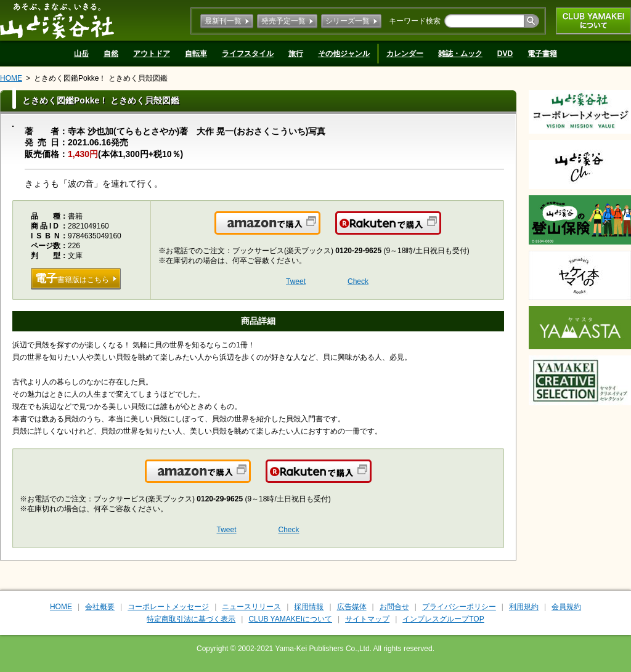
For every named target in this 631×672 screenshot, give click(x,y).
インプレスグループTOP (443, 619)
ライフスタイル (248, 54)
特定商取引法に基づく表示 (191, 619)
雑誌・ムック (460, 54)
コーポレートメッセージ (168, 607)
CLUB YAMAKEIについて (593, 21)
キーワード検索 (415, 21)
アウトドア (152, 54)
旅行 (296, 54)
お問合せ (394, 607)
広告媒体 (352, 607)
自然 (111, 54)
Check (358, 281)
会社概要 (100, 607)
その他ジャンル (344, 54)
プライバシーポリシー (459, 607)
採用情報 (309, 607)
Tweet (296, 281)
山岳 (81, 54)
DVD (505, 54)
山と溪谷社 (57, 20)
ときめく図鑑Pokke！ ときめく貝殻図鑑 (101, 78)
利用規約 (524, 607)
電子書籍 (542, 54)
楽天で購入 (440, 230)
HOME (11, 78)
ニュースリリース (251, 607)
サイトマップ (367, 619)
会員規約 (566, 607)
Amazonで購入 (320, 230)
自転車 (196, 54)
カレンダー (405, 54)
